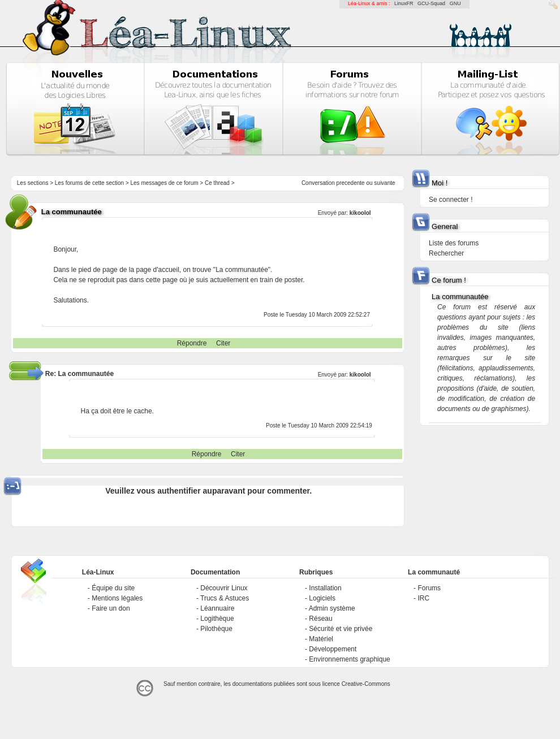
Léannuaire (217, 608)
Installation (325, 588)
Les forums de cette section (89, 183)
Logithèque (217, 619)
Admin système (332, 608)
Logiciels (322, 598)
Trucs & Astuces (225, 598)
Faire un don (111, 608)
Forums (429, 588)
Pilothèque (216, 629)
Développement (333, 649)
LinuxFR (404, 3)
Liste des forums (454, 243)
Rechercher (446, 253)
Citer (223, 343)
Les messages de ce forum (165, 183)
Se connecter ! (451, 200)
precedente (351, 183)
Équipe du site (113, 588)
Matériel (321, 639)
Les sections (33, 183)
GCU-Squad (431, 3)
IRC (423, 598)
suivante (384, 183)
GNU (455, 3)
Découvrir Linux (224, 588)
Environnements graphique (349, 659)
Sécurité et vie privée (341, 629)
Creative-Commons (366, 684)
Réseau (320, 619)
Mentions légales (117, 598)
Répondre (192, 343)
